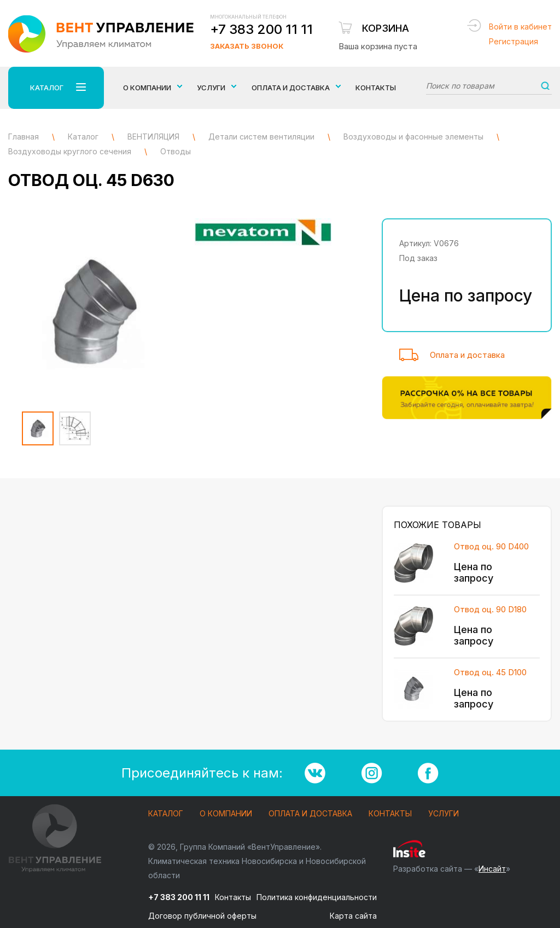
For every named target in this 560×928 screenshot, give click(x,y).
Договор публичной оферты (202, 916)
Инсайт (492, 869)
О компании (226, 814)
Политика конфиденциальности (317, 897)
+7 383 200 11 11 (261, 29)
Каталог (166, 814)
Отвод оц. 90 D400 (491, 546)
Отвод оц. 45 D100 (490, 672)
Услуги (444, 814)
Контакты (376, 88)
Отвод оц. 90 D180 (490, 609)
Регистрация (514, 41)
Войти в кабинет (520, 27)
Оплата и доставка (467, 355)
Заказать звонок (247, 46)
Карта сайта (353, 916)
